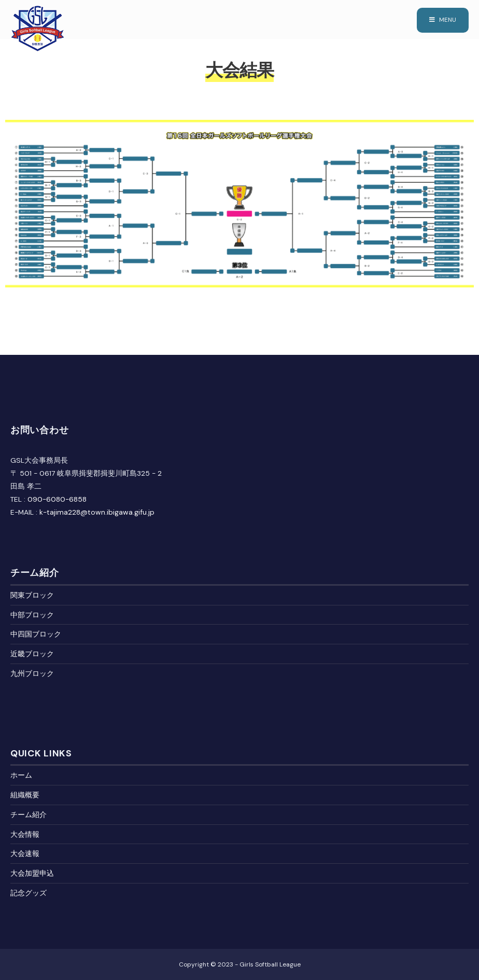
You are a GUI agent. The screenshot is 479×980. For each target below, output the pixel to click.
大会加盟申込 (32, 873)
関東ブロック (32, 595)
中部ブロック (32, 615)
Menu (443, 20)
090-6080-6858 (57, 499)
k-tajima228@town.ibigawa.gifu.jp (97, 512)
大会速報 (25, 853)
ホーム (21, 775)
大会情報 (25, 834)
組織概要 (25, 795)
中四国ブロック (36, 634)
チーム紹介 (29, 815)
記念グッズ (29, 893)
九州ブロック (32, 673)
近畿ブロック (32, 654)
